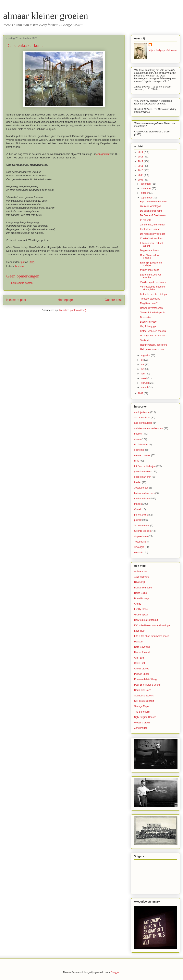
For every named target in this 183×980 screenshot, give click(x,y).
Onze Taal (140, 663)
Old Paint (139, 658)
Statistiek (145, 340)
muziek (138, 504)
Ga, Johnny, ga (148, 326)
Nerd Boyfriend (142, 647)
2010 (141, 170)
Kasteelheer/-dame (150, 229)
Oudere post (113, 300)
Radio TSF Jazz (143, 690)
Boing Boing (141, 593)
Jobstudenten (141, 488)
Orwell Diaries (142, 669)
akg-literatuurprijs (143, 423)
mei (143, 369)
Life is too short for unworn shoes (152, 636)
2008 (141, 180)
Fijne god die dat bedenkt (153, 202)
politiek (138, 520)
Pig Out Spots (141, 674)
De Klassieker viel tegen (153, 234)
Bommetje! (146, 317)
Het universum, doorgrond (154, 345)
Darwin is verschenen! (152, 308)
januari (145, 387)
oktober (145, 193)
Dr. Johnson (140, 445)
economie (139, 450)
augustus (146, 355)
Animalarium (141, 571)
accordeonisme (142, 418)
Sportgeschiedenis (144, 696)
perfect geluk (141, 515)
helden (138, 482)
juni (143, 365)
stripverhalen (141, 536)
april (143, 374)
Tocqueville (140, 542)
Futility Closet (141, 609)
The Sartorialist (142, 712)
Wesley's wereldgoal (151, 206)
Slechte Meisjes (142, 531)
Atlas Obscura (142, 577)
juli (142, 360)
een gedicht (103, 154)
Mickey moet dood (150, 270)
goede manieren (143, 477)
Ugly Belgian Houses (145, 717)
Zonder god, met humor (152, 225)
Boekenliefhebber (143, 588)
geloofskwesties (143, 472)
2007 (141, 393)
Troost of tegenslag (150, 299)
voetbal (138, 553)
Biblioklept (140, 582)
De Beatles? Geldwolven (153, 215)
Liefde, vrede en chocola (153, 331)
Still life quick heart (144, 701)
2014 (141, 152)
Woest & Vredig (142, 723)
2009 (141, 175)
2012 (141, 161)
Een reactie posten (22, 283)
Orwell (138, 509)
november (146, 188)
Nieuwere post (16, 300)
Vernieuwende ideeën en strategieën (153, 288)
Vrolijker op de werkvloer (153, 282)
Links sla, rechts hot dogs (153, 294)
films (137, 461)
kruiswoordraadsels (144, 493)
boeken (20, 266)
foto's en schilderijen (145, 466)
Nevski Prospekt (143, 652)
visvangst (139, 547)
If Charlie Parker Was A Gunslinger (152, 625)
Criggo (138, 604)
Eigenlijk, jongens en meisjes (151, 264)
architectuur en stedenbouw (149, 428)
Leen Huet (140, 631)
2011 (141, 166)
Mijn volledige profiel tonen (163, 50)
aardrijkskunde (142, 412)
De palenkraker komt (151, 211)
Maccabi (139, 642)
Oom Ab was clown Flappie (150, 257)
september (147, 198)
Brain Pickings (142, 598)
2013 (141, 157)
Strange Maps (142, 706)
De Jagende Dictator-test (153, 336)
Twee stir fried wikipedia (153, 313)
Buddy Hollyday (148, 322)
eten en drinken (142, 455)
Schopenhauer (142, 526)
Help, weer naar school (152, 349)
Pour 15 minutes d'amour (147, 685)
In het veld (146, 220)
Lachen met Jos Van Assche (151, 276)
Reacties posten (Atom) (73, 310)
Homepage (65, 300)
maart (144, 378)
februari (145, 383)
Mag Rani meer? (149, 303)
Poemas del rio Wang (145, 679)
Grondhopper (141, 615)
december (146, 184)
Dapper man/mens (150, 250)
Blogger (115, 972)
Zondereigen (141, 728)
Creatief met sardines (151, 238)
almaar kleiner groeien (46, 16)
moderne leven (142, 499)
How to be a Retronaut (146, 620)
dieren (137, 439)
